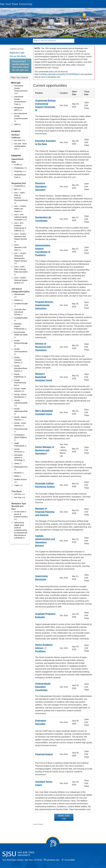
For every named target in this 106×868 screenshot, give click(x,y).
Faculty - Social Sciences (20, 424)
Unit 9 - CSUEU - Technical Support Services (21, 280)
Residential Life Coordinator (43, 219)
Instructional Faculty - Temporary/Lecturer (21, 90)
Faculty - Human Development (20, 396)
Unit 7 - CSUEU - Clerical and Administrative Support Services (21, 258)
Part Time (20, 497)
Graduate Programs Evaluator (45, 615)
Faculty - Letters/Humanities (21, 403)
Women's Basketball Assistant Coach (44, 377)
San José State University (16, 4)
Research (19, 473)
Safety (18, 476)
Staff (17, 124)
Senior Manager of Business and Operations (45, 450)
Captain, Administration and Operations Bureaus (45, 541)
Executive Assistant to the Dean (45, 142)
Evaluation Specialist (41, 722)
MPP (17, 189)
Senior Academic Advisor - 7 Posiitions (44, 648)
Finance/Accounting (21, 430)
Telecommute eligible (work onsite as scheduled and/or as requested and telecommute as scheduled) (21, 530)
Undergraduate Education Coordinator (43, 687)
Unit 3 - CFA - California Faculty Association (21, 217)
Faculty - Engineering (20, 376)
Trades (18, 485)
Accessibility (70, 860)
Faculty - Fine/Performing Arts (20, 383)
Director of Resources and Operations (43, 347)
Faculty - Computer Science (18, 360)
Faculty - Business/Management (21, 343)
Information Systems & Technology (20, 458)
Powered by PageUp (38, 824)
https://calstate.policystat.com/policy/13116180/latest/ (57, 74)
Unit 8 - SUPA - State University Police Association (21, 271)
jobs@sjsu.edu (54, 77)
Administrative (19, 296)
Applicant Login (17, 53)
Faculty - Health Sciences (20, 390)
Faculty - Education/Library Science (21, 368)
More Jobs (64, 817)
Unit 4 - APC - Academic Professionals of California (20, 227)
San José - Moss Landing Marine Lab (20, 146)
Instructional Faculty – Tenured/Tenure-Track (20, 100)
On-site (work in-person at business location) (21, 515)
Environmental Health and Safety (21, 335)
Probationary (20, 168)
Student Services (20, 481)
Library (18, 463)
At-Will (18, 165)
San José (20, 140)
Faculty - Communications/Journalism (21, 352)
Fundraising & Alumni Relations (20, 437)
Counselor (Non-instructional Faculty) (20, 312)
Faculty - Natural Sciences (20, 418)
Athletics (18, 300)
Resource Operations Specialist (41, 186)
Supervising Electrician (41, 578)
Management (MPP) (19, 109)
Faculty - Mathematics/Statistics (21, 411)
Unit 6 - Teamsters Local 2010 (20, 247)
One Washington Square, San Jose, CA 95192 (22, 860)
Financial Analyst (44, 754)
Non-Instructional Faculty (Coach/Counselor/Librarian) (21, 117)
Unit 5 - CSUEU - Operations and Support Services (21, 238)
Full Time (20, 494)
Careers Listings (17, 49)
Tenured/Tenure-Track (20, 176)
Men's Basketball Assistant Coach (44, 412)
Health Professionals (20, 445)
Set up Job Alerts (18, 56)
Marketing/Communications (21, 468)
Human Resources (19, 450)
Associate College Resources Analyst (45, 485)
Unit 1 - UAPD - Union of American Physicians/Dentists (21, 198)
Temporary (20, 171)
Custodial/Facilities (21, 319)
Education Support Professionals (20, 326)
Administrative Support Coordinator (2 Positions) (43, 250)
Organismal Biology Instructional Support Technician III (45, 105)
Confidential (20, 186)
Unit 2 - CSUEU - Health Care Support (21, 209)
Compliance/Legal (21, 305)
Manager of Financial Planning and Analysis (45, 512)
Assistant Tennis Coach (44, 783)
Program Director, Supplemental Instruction (44, 305)
